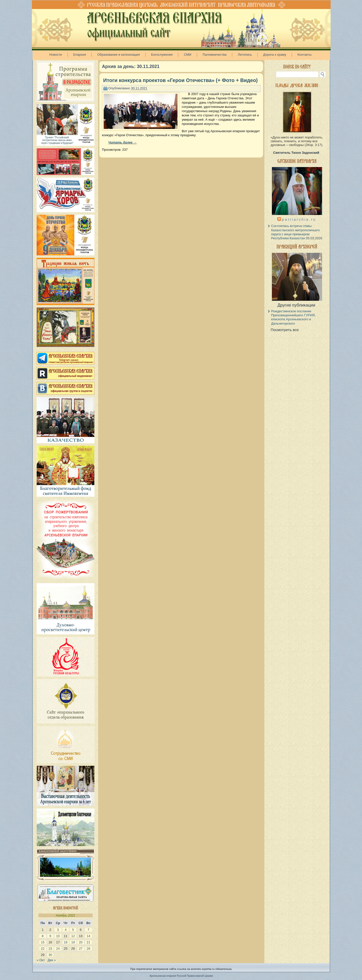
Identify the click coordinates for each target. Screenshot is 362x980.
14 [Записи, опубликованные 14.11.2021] (88, 936)
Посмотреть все (285, 330)
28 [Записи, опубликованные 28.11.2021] (88, 949)
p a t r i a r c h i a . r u (298, 219)
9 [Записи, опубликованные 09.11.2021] (50, 936)
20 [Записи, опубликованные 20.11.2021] (81, 942)
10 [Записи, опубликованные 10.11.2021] (58, 936)
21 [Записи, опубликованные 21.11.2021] (88, 942)
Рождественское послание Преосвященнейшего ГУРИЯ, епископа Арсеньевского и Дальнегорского (293, 317)
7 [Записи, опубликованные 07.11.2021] (88, 930)
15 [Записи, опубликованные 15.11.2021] (43, 942)
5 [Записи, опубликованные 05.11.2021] (73, 930)
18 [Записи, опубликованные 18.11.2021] (66, 942)
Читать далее (122, 142)
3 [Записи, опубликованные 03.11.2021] (58, 930)
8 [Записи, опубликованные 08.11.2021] (43, 936)
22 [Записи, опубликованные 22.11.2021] (43, 949)
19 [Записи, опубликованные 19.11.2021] (73, 942)
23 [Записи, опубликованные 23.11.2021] (50, 949)
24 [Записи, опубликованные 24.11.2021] (58, 949)
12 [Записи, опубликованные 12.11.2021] (73, 936)
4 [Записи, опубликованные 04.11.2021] (66, 930)
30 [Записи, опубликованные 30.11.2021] (50, 955)
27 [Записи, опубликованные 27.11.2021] (81, 949)
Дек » (52, 960)
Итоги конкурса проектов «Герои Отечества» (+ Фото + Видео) (180, 80)
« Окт (41, 960)
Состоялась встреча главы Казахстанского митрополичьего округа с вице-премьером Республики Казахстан (295, 232)
